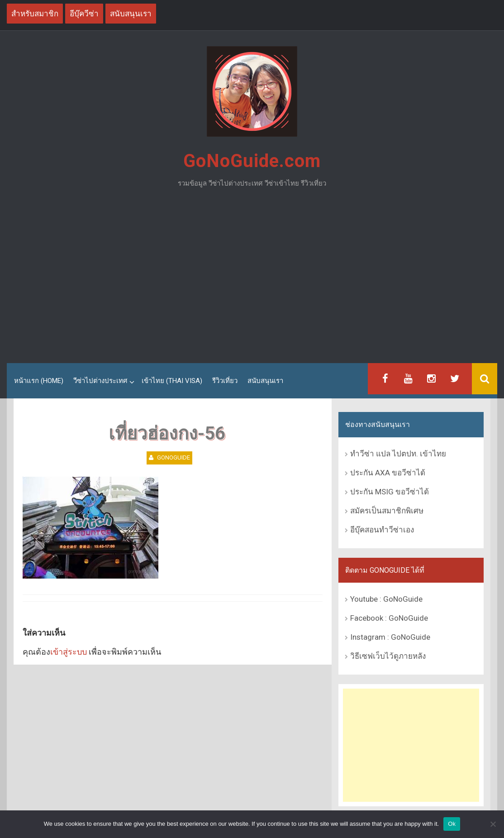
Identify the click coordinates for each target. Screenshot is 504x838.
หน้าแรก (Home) (39, 381)
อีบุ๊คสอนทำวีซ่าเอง (382, 530)
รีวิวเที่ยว (225, 381)
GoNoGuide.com (252, 161)
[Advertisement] (252, 279)
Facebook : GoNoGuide (389, 618)
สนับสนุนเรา (265, 381)
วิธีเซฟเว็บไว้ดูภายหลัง (388, 656)
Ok (452, 824)
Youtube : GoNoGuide (386, 599)
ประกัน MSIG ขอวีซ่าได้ (390, 492)
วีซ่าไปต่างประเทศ (100, 381)
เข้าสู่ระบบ (69, 652)
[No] (493, 824)
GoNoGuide (174, 457)
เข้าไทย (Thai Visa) (172, 381)
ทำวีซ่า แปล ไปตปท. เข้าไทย (398, 454)
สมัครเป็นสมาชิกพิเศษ (387, 511)
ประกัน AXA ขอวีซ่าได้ (388, 473)
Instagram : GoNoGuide (390, 637)
